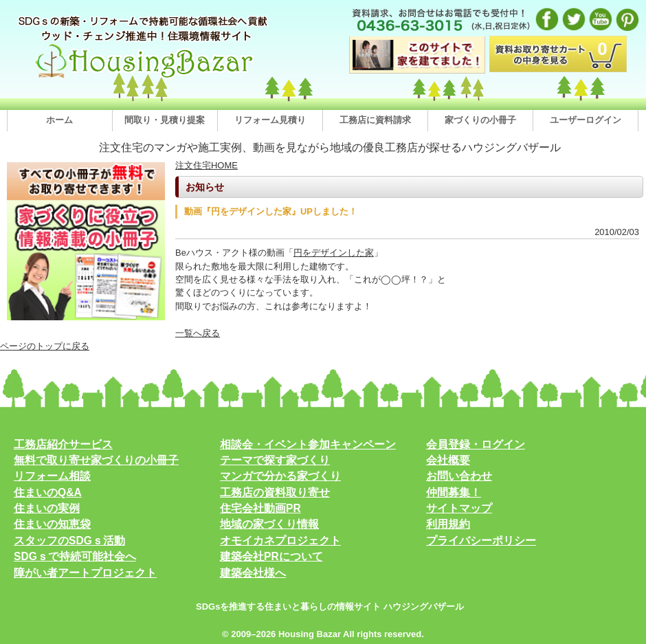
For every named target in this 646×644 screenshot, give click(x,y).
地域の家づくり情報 (269, 524)
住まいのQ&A (48, 492)
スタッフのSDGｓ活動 (69, 541)
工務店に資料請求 (375, 120)
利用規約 (448, 524)
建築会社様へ (253, 573)
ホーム (59, 120)
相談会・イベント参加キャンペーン (308, 444)
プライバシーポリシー (481, 541)
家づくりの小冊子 (480, 120)
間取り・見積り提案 (165, 120)
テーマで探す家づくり (275, 460)
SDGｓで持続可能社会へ (75, 556)
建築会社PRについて (271, 556)
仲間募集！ (454, 492)
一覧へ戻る (198, 333)
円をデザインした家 (334, 253)
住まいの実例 (47, 508)
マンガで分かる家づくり (280, 476)
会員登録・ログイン (476, 444)
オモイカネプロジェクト (280, 541)
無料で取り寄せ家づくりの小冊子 (96, 460)
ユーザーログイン (586, 120)
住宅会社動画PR (260, 508)
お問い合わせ (459, 476)
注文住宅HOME (207, 165)
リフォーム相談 (52, 476)
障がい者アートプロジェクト (85, 573)
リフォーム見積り (270, 120)
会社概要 (448, 460)
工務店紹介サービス (63, 444)
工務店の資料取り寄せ (275, 492)
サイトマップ (459, 508)
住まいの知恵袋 (52, 524)
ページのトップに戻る (45, 346)
